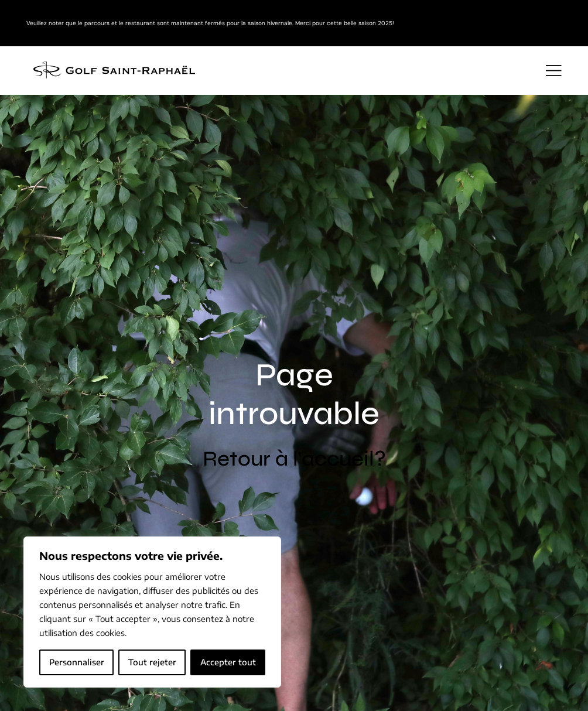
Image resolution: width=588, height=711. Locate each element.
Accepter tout (228, 662)
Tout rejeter (152, 662)
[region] (152, 612)
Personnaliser (77, 662)
